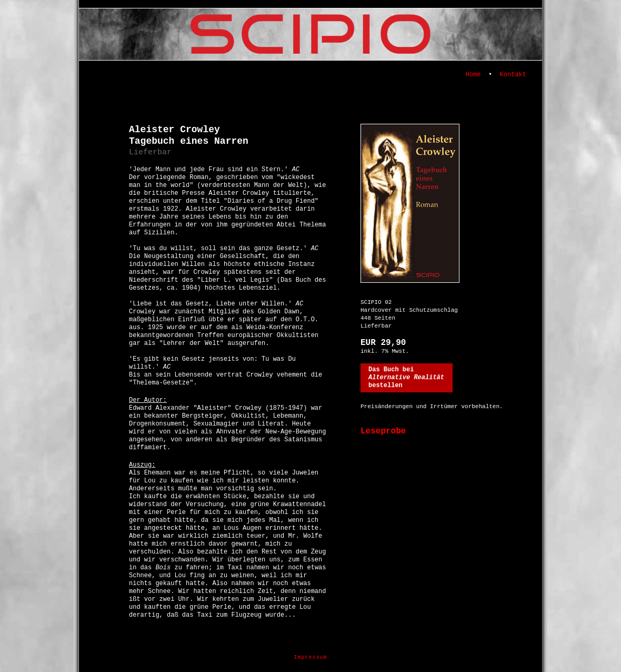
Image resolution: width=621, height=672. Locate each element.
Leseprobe (383, 431)
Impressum (310, 658)
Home (473, 75)
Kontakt (513, 75)
